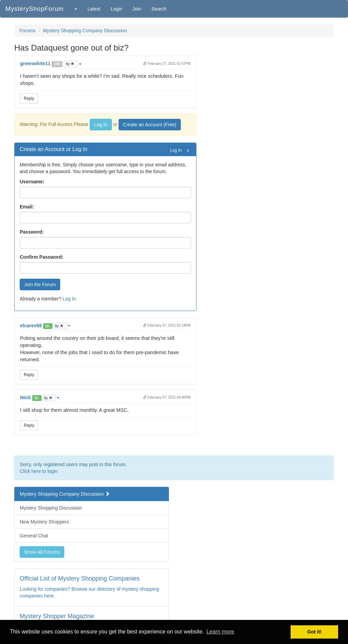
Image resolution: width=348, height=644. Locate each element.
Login (117, 9)
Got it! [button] (314, 632)
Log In (101, 125)
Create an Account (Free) (150, 125)
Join (137, 9)
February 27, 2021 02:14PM (167, 325)
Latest (94, 9)
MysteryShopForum (34, 9)
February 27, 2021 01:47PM (167, 64)
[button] (75, 9)
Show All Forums (42, 552)
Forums (27, 31)
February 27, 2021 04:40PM (167, 397)
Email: (27, 207)
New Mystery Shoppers (44, 522)
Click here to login (39, 471)
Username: (32, 182)
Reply (29, 98)
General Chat (34, 536)
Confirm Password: (41, 257)
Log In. (70, 299)
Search (159, 9)
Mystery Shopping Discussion (51, 508)
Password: (32, 232)
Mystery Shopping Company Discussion (85, 31)
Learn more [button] (220, 632)
